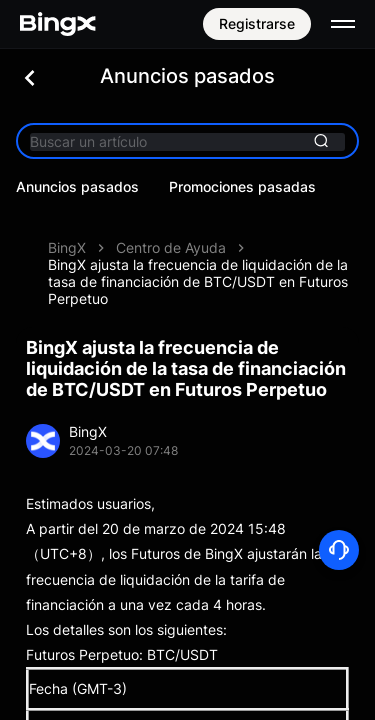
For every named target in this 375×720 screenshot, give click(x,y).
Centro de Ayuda (171, 247)
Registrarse (257, 23)
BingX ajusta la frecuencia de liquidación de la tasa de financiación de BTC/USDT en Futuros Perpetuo (198, 281)
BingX (67, 247)
